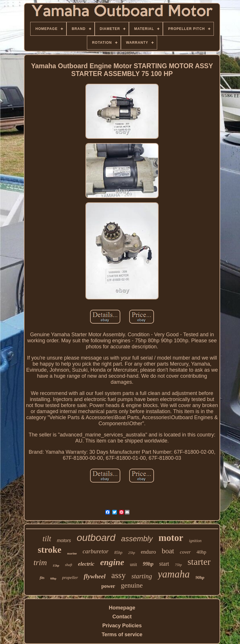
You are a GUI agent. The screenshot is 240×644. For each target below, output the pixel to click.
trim (40, 562)
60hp (53, 579)
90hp (200, 577)
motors (64, 541)
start (164, 564)
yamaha (174, 574)
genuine (132, 585)
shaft (69, 565)
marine (72, 553)
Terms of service (122, 634)
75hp (178, 565)
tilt (47, 539)
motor (171, 538)
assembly (137, 539)
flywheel (95, 576)
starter (199, 562)
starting (142, 576)
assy (119, 575)
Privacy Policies (122, 626)
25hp (132, 553)
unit (133, 564)
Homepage (122, 608)
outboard (96, 537)
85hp (118, 553)
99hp (148, 564)
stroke (49, 550)
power (108, 586)
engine (112, 562)
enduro (148, 552)
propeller (70, 577)
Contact (122, 617)
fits (42, 578)
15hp (56, 565)
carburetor (96, 551)
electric (86, 564)
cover (185, 552)
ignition (195, 541)
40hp (201, 552)
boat (168, 551)
